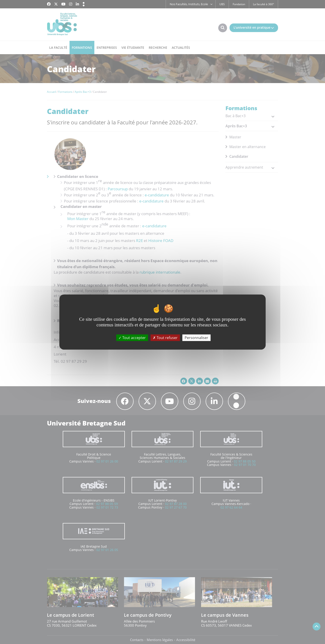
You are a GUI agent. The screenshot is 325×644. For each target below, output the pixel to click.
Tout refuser (165, 338)
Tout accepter (132, 338)
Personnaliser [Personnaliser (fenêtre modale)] (196, 338)
